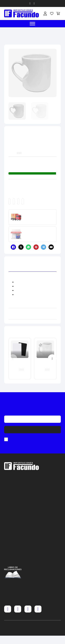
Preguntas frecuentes (13, 535)
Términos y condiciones (13, 546)
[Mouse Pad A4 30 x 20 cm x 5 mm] (20, 356)
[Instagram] (18, 609)
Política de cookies (13, 556)
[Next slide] (52, 359)
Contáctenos (13, 561)
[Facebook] (13, 247)
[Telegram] (44, 247)
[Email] (51, 247)
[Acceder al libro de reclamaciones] (13, 572)
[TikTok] (28, 609)
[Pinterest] (36, 247)
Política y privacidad (13, 551)
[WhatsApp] (28, 247)
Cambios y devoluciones (13, 540)
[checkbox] (6, 439)
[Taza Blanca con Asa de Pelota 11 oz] (45, 356)
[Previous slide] (13, 359)
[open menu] (33, 24)
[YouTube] (38, 609)
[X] (21, 247)
